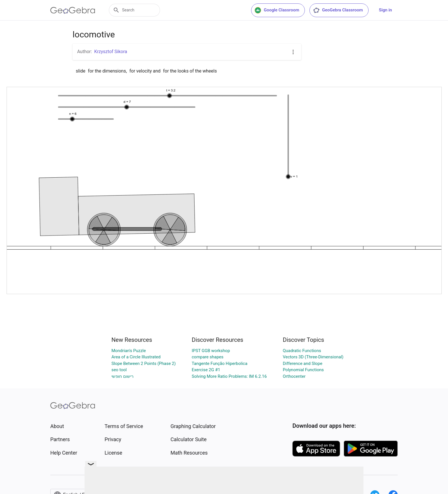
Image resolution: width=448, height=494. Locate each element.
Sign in (385, 10)
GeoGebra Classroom (338, 10)
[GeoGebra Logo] (73, 10)
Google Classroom (277, 10)
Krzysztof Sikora (111, 52)
